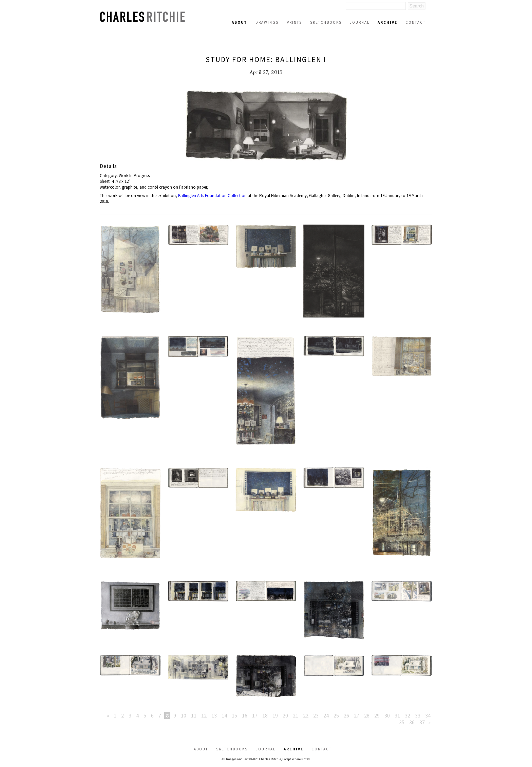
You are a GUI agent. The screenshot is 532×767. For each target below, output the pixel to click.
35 (402, 722)
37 (422, 722)
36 (412, 722)
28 (367, 715)
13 (214, 715)
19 (275, 715)
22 (306, 715)
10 (184, 715)
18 (265, 715)
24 (326, 715)
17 (255, 715)
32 (407, 715)
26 (346, 715)
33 (418, 715)
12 (204, 715)
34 (428, 715)
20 (285, 715)
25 (336, 715)
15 (234, 715)
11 (194, 715)
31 (397, 715)
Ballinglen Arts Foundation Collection (212, 196)
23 (316, 715)
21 (296, 715)
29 (377, 715)
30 (387, 715)
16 (245, 715)
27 (357, 715)
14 (224, 715)
